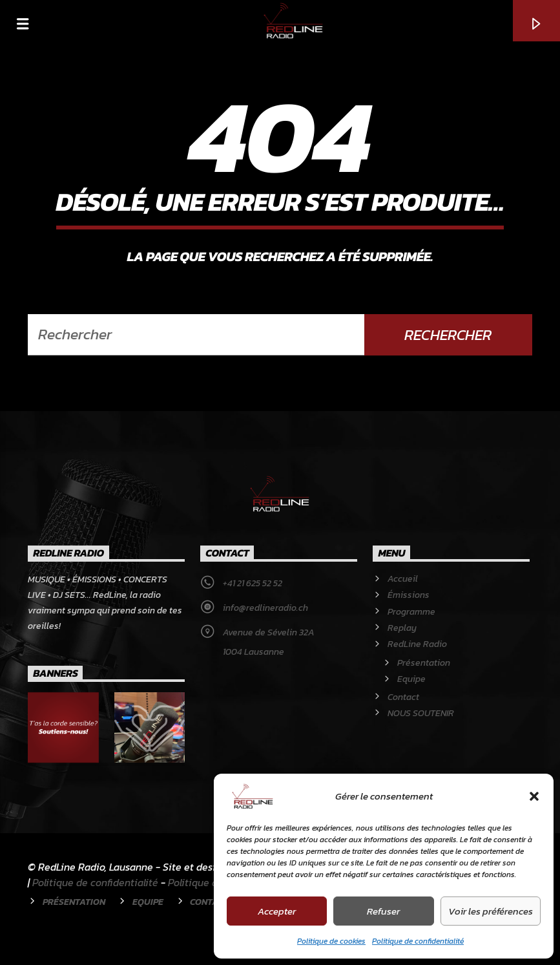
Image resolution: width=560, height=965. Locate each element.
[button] (534, 796)
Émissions (409, 595)
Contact (403, 697)
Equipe (411, 679)
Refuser (383, 911)
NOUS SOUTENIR (421, 713)
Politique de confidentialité (418, 941)
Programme (411, 612)
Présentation (424, 663)
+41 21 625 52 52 (253, 583)
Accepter (277, 911)
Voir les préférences (491, 911)
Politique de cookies (331, 941)
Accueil (403, 579)
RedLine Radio (417, 644)
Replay (402, 628)
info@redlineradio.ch (265, 608)
